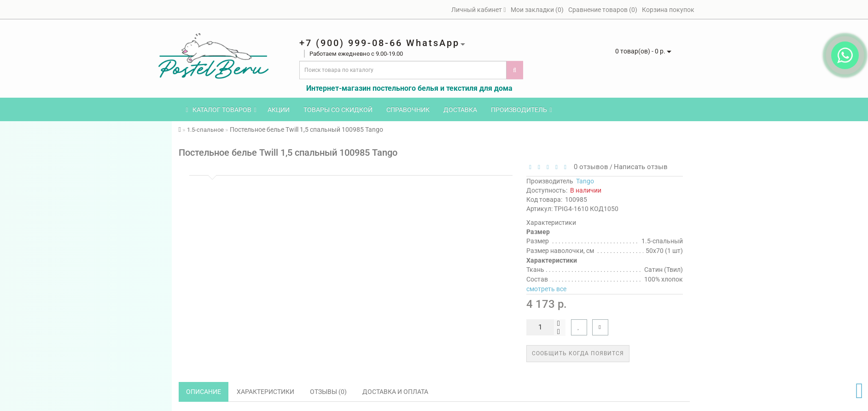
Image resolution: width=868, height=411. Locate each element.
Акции (279, 110)
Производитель (521, 110)
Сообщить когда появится (578, 353)
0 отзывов (589, 167)
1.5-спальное (205, 130)
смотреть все (546, 289)
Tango (585, 181)
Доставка (460, 110)
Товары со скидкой (338, 110)
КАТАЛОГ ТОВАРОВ (221, 110)
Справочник (408, 110)
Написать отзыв (641, 167)
